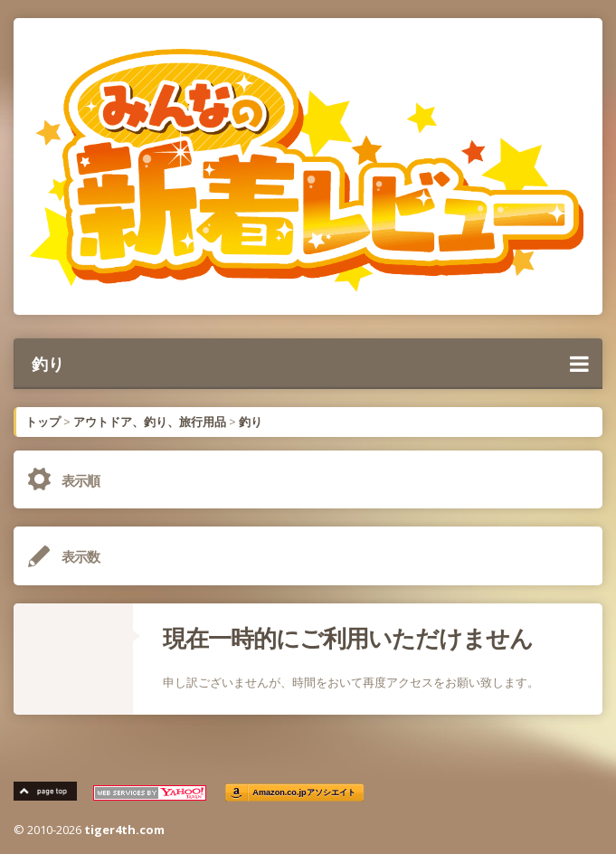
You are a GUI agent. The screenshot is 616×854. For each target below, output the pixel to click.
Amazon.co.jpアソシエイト (304, 793)
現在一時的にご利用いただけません (348, 638)
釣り (310, 364)
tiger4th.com (124, 830)
